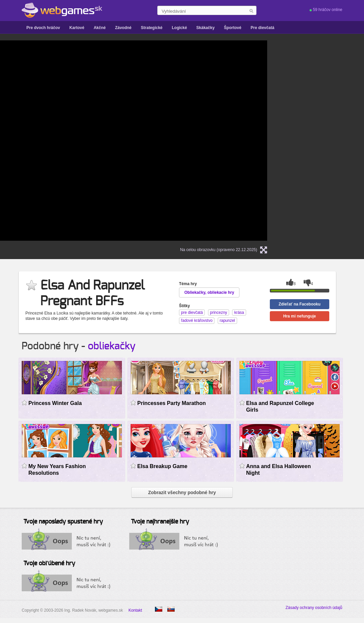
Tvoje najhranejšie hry (160, 522)
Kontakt (135, 610)
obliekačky (112, 346)
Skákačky (206, 28)
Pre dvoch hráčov (43, 28)
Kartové (77, 28)
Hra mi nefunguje (300, 316)
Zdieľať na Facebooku (300, 304)
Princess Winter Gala (55, 403)
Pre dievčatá (263, 28)
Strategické (152, 28)
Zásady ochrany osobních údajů (314, 608)
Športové (233, 28)
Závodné (123, 28)
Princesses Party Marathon (171, 403)
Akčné (100, 28)
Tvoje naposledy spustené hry (63, 522)
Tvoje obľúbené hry (49, 564)
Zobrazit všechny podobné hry (182, 492)
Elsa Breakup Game (162, 466)
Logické (179, 28)
